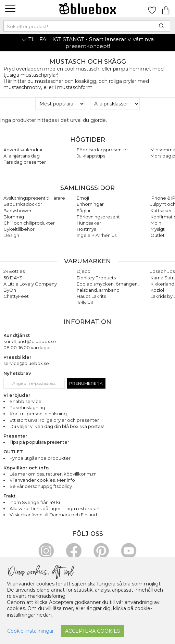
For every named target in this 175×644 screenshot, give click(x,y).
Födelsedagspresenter (102, 150)
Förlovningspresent (98, 217)
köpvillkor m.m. (81, 474)
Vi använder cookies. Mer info (42, 480)
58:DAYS (13, 278)
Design (11, 235)
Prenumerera (86, 383)
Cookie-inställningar (30, 631)
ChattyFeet (16, 296)
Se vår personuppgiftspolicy (41, 486)
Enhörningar (90, 204)
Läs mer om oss (27, 474)
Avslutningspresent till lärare (34, 198)
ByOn (10, 290)
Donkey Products (96, 278)
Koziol (157, 290)
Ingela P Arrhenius (97, 235)
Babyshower (17, 211)
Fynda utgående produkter (40, 458)
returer (54, 474)
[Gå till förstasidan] (88, 9)
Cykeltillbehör (19, 229)
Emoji (83, 198)
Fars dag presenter (25, 162)
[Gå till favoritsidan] (152, 9)
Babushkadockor (23, 204)
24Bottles (14, 271)
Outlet (158, 235)
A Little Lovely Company (30, 284)
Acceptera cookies (93, 631)
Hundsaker (89, 223)
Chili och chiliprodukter (29, 223)
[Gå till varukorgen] (166, 9)
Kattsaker (161, 211)
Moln (156, 223)
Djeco (84, 271)
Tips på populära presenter (39, 442)
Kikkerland (162, 284)
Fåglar (84, 211)
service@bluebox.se (26, 363)
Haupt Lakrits (91, 296)
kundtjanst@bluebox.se (30, 341)
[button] (9, 9)
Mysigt (158, 229)
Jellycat (85, 302)
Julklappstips (91, 156)
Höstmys (86, 229)
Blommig (14, 217)
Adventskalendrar (23, 150)
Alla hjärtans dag (22, 156)
